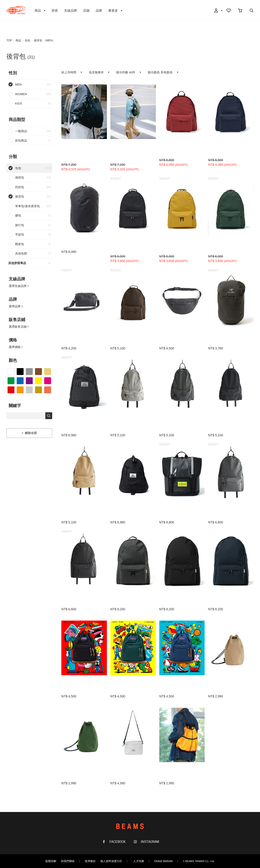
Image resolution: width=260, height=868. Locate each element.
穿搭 (55, 11)
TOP (9, 40)
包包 (27, 40)
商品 (18, 40)
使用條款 (90, 861)
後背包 (38, 40)
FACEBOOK (117, 842)
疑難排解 (51, 861)
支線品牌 (70, 11)
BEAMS (16, 10)
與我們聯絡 (68, 861)
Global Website (164, 861)
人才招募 (139, 861)
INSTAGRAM (149, 842)
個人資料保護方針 (111, 861)
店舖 (86, 11)
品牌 (99, 11)
